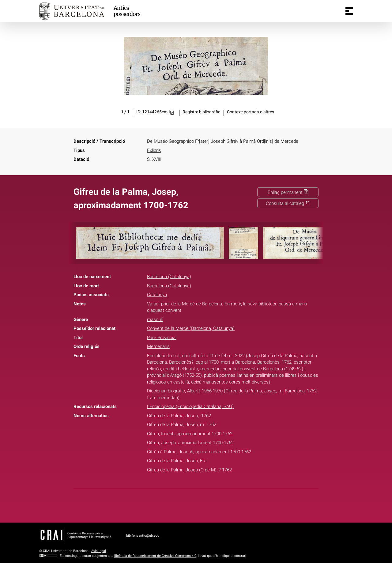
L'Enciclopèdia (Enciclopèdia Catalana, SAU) (190, 406)
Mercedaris (158, 346)
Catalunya (157, 295)
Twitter (192, 504)
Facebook (178, 504)
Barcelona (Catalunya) (169, 277)
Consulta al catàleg (288, 203)
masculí (155, 319)
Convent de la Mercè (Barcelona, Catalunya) (191, 328)
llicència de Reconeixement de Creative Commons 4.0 (155, 556)
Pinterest (207, 504)
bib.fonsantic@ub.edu (143, 536)
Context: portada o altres (251, 112)
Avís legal (99, 551)
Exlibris (154, 150)
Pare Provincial (162, 338)
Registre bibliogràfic (201, 112)
